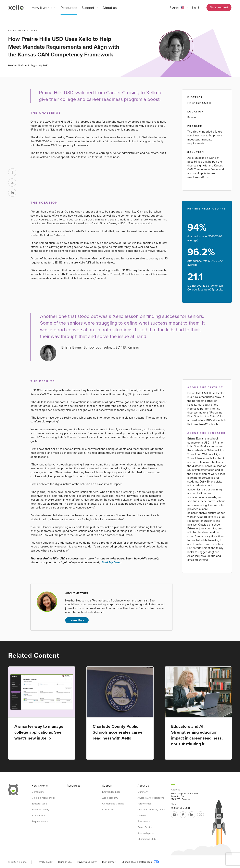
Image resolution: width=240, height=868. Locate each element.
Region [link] (174, 8)
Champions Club (147, 839)
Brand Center (145, 827)
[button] (179, 8)
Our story (143, 792)
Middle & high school (43, 798)
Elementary (38, 792)
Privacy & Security (87, 862)
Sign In (196, 8)
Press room (144, 821)
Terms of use (65, 862)
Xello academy (110, 798)
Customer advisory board (151, 810)
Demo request (219, 7)
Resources (69, 8)
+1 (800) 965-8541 (180, 808)
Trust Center (109, 862)
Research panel (146, 833)
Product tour (38, 815)
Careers (142, 815)
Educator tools (39, 804)
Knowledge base (111, 792)
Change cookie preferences (140, 862)
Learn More (77, 620)
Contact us (108, 810)
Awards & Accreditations (151, 798)
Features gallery (40, 810)
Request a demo (40, 821)
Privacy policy (45, 862)
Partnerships (144, 804)
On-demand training (113, 804)
